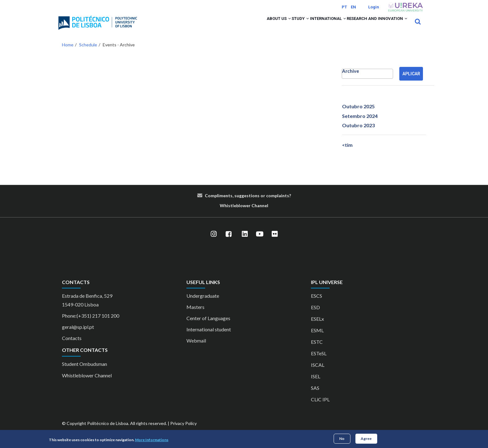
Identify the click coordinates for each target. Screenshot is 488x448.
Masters (195, 315)
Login (374, 7)
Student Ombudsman (84, 372)
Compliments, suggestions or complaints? (248, 204)
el (266, 214)
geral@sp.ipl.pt (78, 335)
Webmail (196, 349)
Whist (226, 214)
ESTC (317, 350)
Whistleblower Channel (87, 383)
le (234, 214)
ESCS (317, 304)
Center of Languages (208, 327)
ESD (315, 316)
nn (262, 214)
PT (344, 7)
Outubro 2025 (358, 115)
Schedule (88, 53)
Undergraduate (203, 304)
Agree (366, 439)
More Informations (152, 440)
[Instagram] (213, 242)
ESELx (317, 327)
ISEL (316, 385)
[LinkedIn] (245, 242)
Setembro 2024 (360, 124)
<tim (347, 153)
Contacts (72, 346)
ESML (317, 339)
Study (280, 26)
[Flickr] (274, 242)
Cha (256, 214)
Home (68, 53)
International (315, 26)
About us (251, 26)
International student (209, 338)
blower (243, 214)
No (342, 439)
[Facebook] (228, 242)
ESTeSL (319, 362)
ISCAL (318, 373)
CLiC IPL (320, 408)
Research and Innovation (373, 26)
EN (353, 7)
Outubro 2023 (358, 133)
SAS (315, 396)
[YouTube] (260, 242)
